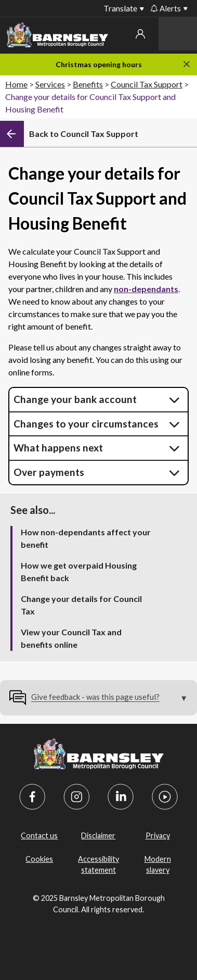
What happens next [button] (58, 448)
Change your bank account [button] (75, 399)
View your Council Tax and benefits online (71, 638)
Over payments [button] (49, 472)
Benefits (88, 84)
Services (50, 84)
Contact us (39, 835)
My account (140, 34)
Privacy (158, 835)
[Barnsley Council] (57, 37)
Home (16, 84)
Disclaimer (98, 835)
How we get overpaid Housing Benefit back (79, 571)
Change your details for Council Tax (81, 605)
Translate (120, 8)
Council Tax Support (147, 84)
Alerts (166, 8)
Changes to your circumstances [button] (86, 424)
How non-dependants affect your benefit (86, 538)
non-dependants (146, 289)
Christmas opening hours (99, 64)
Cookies (39, 859)
